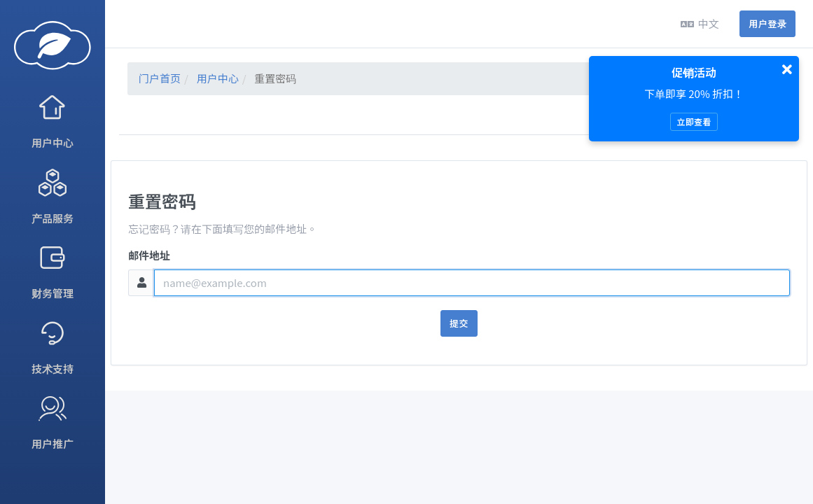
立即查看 (694, 121)
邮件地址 (149, 255)
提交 (459, 323)
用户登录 (767, 23)
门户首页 (160, 78)
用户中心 (218, 78)
